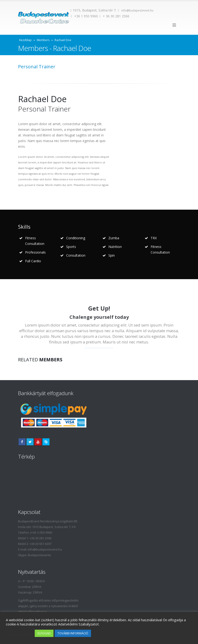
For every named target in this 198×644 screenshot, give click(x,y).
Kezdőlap (25, 40)
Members (43, 40)
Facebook (22, 442)
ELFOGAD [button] (44, 633)
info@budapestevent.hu (137, 10)
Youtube (38, 442)
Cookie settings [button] (19, 633)
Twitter (30, 442)
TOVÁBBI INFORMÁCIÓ (73, 633)
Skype (46, 442)
